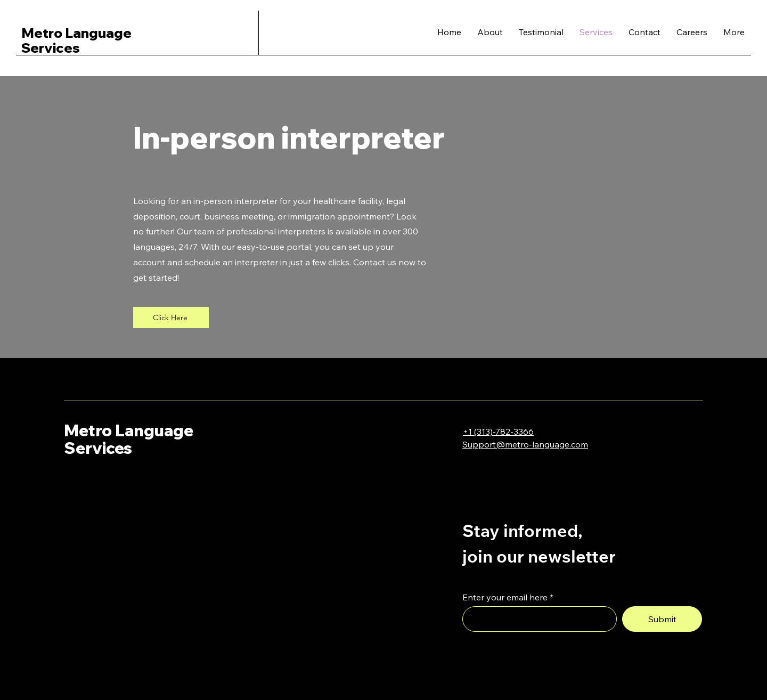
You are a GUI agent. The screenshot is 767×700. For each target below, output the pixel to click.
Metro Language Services (129, 439)
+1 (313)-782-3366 (498, 432)
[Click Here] (171, 318)
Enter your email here (505, 597)
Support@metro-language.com (525, 444)
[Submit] (662, 619)
